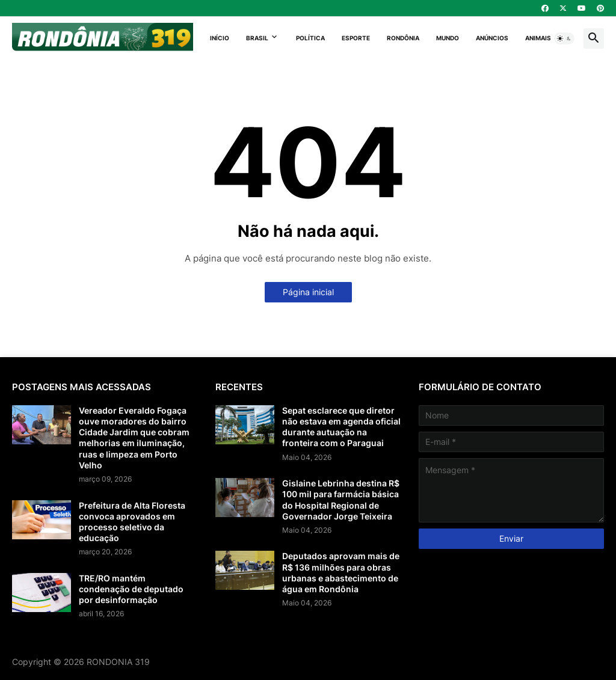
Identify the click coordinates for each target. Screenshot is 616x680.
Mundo (448, 38)
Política (310, 38)
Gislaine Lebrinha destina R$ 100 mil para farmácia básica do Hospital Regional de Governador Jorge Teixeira (341, 500)
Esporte (356, 38)
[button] (564, 38)
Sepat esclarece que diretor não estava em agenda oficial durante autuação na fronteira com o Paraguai (341, 427)
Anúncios (492, 38)
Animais (538, 38)
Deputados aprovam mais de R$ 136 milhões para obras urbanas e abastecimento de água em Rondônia (341, 572)
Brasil (257, 38)
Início (220, 38)
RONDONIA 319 (118, 662)
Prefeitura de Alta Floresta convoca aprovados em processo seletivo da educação (132, 522)
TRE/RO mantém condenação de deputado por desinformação (131, 589)
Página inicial (308, 292)
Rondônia (403, 38)
